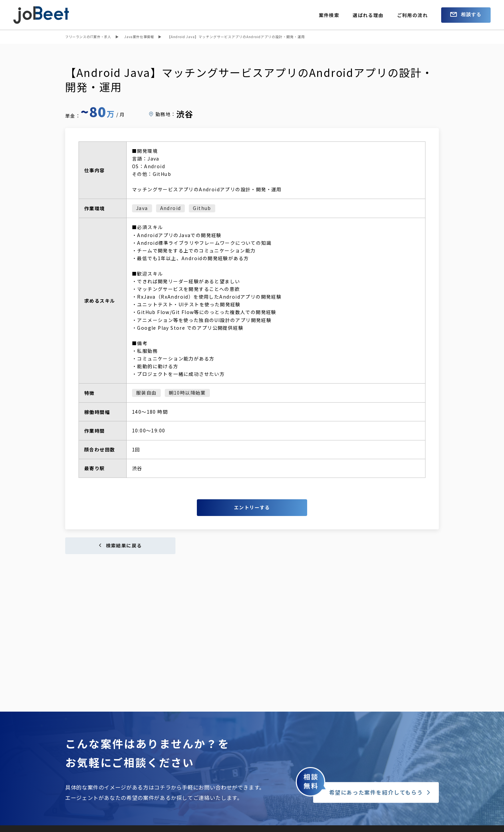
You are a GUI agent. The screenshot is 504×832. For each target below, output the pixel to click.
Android (171, 208)
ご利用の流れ (412, 15)
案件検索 (329, 15)
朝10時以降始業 (187, 393)
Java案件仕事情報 (139, 37)
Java (142, 208)
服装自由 (146, 393)
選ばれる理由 (368, 15)
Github (202, 208)
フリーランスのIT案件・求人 (88, 37)
